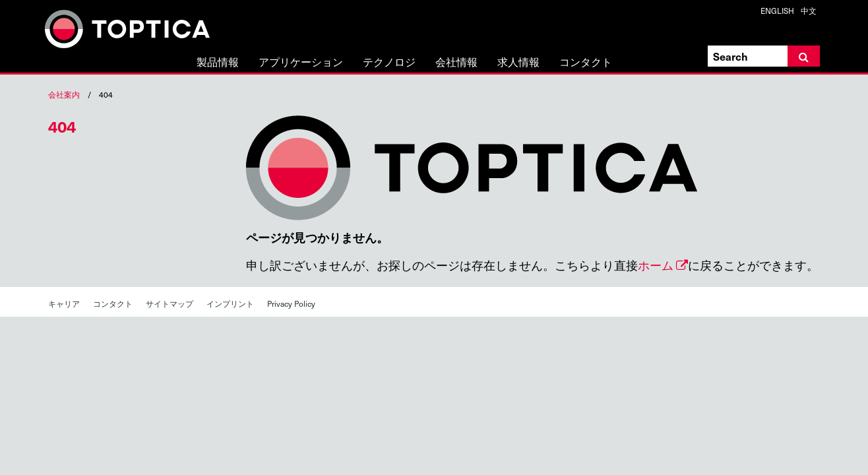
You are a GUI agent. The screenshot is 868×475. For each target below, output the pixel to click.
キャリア (64, 303)
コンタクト (586, 63)
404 (62, 126)
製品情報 (218, 63)
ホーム (656, 265)
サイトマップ (170, 303)
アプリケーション (301, 63)
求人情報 (518, 63)
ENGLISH (777, 11)
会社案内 (64, 94)
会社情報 (456, 63)
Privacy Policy (291, 303)
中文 (809, 11)
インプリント (230, 303)
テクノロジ (389, 63)
